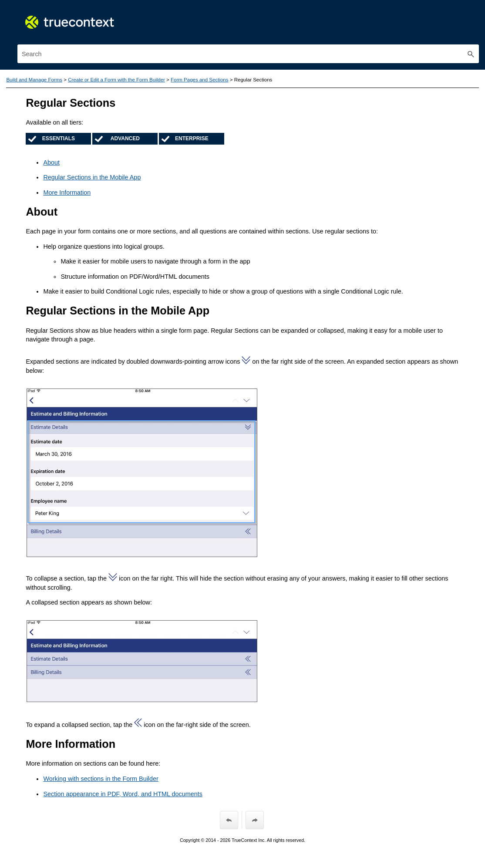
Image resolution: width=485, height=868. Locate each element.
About (51, 162)
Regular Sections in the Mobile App (92, 177)
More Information (67, 193)
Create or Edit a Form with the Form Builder (116, 80)
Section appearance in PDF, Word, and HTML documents (123, 794)
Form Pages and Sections (200, 80)
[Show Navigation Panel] (474, 15)
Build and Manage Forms (34, 80)
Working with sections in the (101, 779)
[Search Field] (248, 54)
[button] (471, 54)
